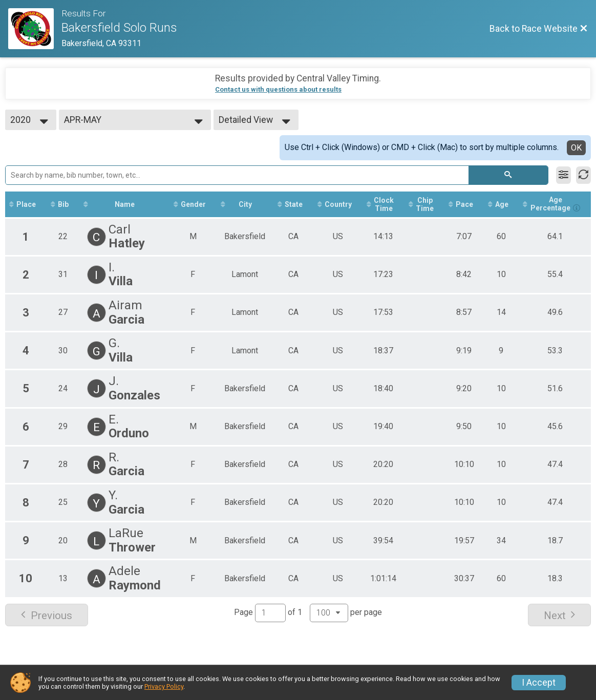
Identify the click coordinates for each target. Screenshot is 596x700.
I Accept (539, 683)
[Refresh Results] (583, 175)
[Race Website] (35, 29)
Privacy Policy (164, 686)
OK (576, 148)
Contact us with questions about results (278, 89)
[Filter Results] (563, 175)
